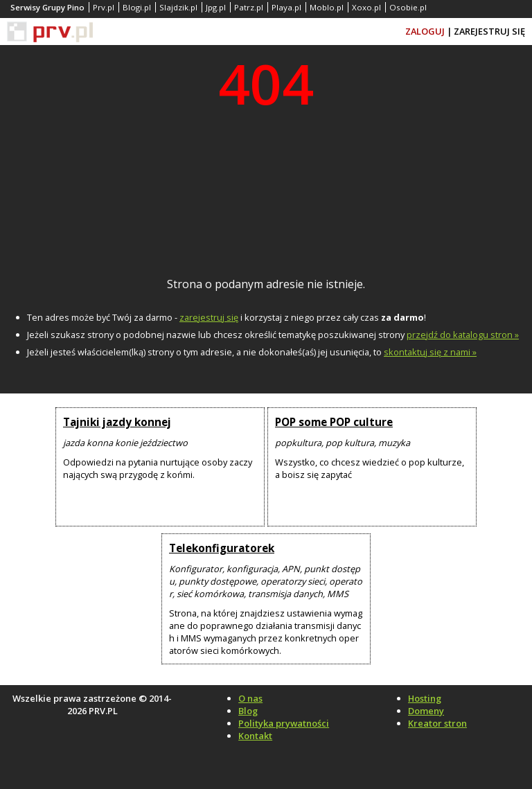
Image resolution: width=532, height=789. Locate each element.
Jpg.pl (216, 7)
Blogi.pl (137, 7)
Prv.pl (104, 7)
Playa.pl (286, 7)
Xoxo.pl (366, 7)
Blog (248, 711)
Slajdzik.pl (178, 7)
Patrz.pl (249, 7)
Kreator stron (437, 723)
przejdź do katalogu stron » (463, 335)
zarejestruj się (209, 317)
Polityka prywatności (284, 723)
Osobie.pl (408, 7)
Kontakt (255, 736)
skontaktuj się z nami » (430, 352)
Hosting (425, 698)
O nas (250, 698)
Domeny (426, 711)
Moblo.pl (327, 7)
